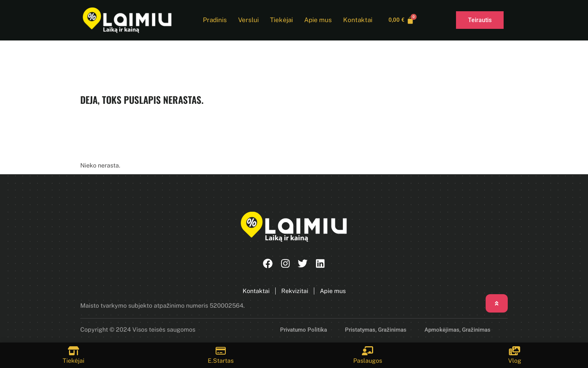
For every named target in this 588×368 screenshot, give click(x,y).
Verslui (247, 20)
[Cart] (401, 20)
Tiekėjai (280, 20)
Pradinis (213, 20)
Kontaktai (356, 20)
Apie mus (316, 20)
